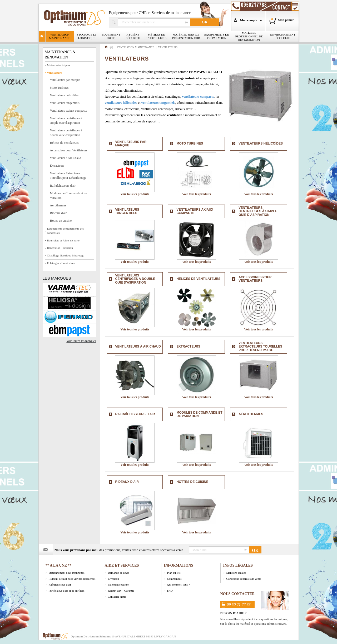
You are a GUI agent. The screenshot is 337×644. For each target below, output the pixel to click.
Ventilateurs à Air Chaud (66, 158)
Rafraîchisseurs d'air (63, 186)
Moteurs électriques (59, 65)
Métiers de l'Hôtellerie (156, 36)
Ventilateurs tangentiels (65, 103)
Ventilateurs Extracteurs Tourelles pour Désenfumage (68, 175)
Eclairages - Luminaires (61, 263)
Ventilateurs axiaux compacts (69, 111)
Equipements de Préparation (217, 36)
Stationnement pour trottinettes (67, 573)
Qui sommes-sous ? (179, 584)
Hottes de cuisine (61, 221)
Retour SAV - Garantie (121, 591)
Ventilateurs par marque (65, 80)
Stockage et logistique (87, 36)
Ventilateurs (55, 73)
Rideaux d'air (58, 213)
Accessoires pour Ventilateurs (69, 150)
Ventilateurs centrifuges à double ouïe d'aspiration (66, 133)
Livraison (113, 579)
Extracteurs (57, 166)
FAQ (170, 591)
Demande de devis (119, 573)
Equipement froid (111, 36)
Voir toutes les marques (81, 341)
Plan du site (174, 573)
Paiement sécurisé (118, 584)
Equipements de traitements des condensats (66, 231)
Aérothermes (58, 205)
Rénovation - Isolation (60, 248)
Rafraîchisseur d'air (60, 584)
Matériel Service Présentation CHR (186, 36)
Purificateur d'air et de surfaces (67, 591)
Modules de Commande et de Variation (69, 195)
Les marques (57, 278)
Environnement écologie (283, 36)
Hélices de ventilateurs (64, 143)
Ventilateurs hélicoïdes (64, 95)
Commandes (174, 579)
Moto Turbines (59, 88)
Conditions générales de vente (244, 579)
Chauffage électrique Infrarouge (66, 255)
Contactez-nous (117, 597)
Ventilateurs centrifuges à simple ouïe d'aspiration (66, 120)
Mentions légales (236, 573)
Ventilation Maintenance (60, 36)
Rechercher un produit (154, 22)
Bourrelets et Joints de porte (63, 240)
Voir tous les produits (135, 194)
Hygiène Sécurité (133, 36)
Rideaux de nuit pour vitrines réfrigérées (72, 579)
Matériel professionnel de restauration (249, 36)
